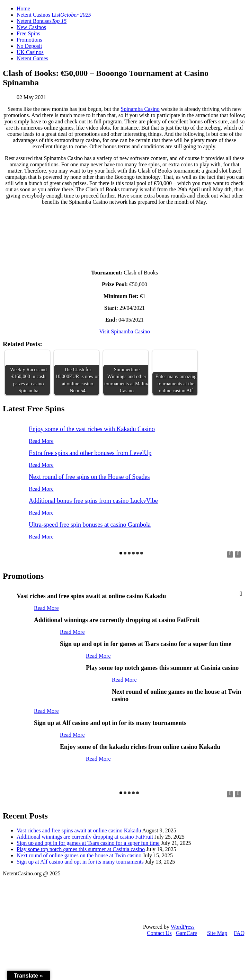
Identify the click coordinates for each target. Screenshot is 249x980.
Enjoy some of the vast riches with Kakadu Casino (92, 429)
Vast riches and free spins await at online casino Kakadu (79, 830)
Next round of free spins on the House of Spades (89, 477)
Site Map (217, 933)
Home (23, 8)
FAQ (239, 933)
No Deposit (29, 46)
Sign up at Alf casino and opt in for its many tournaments (80, 862)
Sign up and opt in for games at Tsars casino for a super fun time (88, 843)
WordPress (183, 927)
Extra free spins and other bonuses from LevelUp (90, 453)
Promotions (29, 40)
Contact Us (159, 933)
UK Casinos (30, 52)
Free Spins (28, 33)
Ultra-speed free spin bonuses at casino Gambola (90, 525)
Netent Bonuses (42, 21)
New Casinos (31, 27)
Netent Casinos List (54, 15)
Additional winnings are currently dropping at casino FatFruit (85, 837)
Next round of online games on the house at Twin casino (79, 855)
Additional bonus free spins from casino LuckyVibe (93, 501)
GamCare (186, 933)
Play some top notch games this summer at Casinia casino (81, 849)
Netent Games (32, 58)
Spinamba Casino (140, 109)
